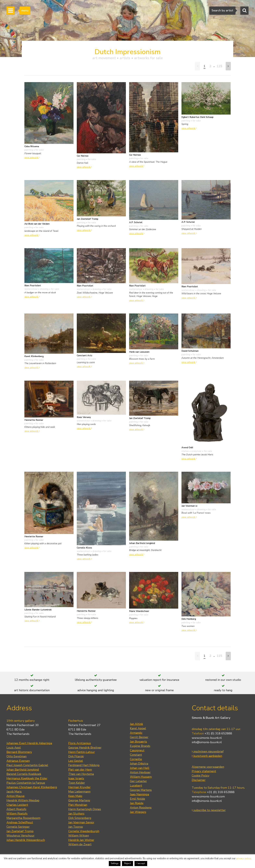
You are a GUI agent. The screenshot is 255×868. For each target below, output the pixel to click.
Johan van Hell (140, 768)
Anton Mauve (16, 796)
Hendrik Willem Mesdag (23, 800)
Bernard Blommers (19, 752)
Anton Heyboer (140, 772)
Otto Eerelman (17, 756)
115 (219, 66)
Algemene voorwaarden (208, 767)
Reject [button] (127, 863)
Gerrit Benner (139, 737)
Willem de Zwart (80, 844)
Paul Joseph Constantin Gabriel (27, 765)
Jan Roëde (137, 803)
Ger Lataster (138, 781)
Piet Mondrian (78, 805)
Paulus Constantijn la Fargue (26, 783)
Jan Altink (136, 724)
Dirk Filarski (76, 756)
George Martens (79, 800)
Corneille (136, 759)
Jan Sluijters (76, 814)
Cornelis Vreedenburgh (84, 831)
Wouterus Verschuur (20, 836)
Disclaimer (199, 780)
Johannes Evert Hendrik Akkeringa (29, 743)
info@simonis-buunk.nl (207, 742)
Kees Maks (75, 796)
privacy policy (244, 858)
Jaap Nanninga (139, 794)
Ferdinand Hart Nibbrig (84, 765)
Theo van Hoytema (81, 774)
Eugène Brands (140, 746)
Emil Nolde (138, 799)
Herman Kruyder (79, 787)
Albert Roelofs (16, 809)
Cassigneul (137, 750)
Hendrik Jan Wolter (81, 840)
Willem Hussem (141, 777)
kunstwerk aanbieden (207, 756)
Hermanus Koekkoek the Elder (27, 778)
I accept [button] (141, 863)
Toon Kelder (77, 783)
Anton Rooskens (141, 808)
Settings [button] (115, 863)
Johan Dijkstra (139, 764)
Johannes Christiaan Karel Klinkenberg (32, 787)
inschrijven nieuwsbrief (208, 751)
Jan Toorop (76, 827)
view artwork (32, 157)
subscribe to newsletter (209, 810)
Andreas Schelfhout (20, 822)
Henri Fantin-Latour (82, 752)
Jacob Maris (14, 792)
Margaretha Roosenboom (23, 818)
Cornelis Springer (18, 827)
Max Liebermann (79, 792)
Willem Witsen (79, 836)
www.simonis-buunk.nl (207, 738)
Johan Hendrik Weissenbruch (26, 840)
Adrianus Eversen (18, 761)
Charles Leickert (17, 805)
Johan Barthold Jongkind (23, 770)
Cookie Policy (201, 776)
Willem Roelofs (17, 814)
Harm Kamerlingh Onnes (85, 809)
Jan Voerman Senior (81, 822)
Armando (136, 733)
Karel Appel (138, 728)
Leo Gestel (76, 761)
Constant (136, 755)
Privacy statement (204, 771)
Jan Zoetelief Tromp (20, 831)
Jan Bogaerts (138, 742)
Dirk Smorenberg (80, 818)
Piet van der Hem (80, 770)
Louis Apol (14, 748)
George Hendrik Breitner (85, 748)
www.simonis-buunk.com (208, 796)
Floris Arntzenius (80, 743)
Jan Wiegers (138, 812)
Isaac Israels (76, 778)
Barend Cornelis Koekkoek (24, 774)
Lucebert (136, 786)
